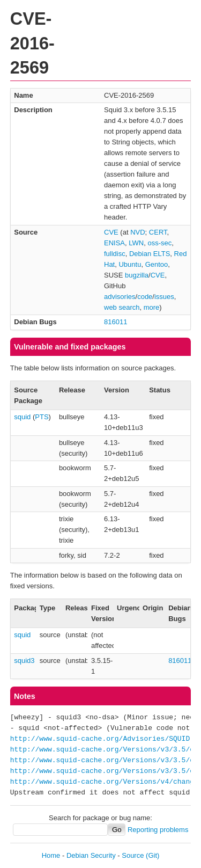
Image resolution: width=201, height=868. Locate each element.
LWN (136, 243)
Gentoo (157, 264)
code (145, 297)
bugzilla (137, 275)
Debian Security (91, 855)
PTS (42, 417)
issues (164, 297)
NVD (137, 232)
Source (133, 855)
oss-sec (159, 243)
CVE (111, 232)
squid (22, 417)
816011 (116, 322)
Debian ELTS (150, 254)
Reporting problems (158, 830)
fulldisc (115, 254)
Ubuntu (130, 264)
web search (122, 307)
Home (51, 855)
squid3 (24, 661)
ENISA (114, 243)
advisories (120, 297)
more (152, 307)
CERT (158, 232)
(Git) (152, 855)
